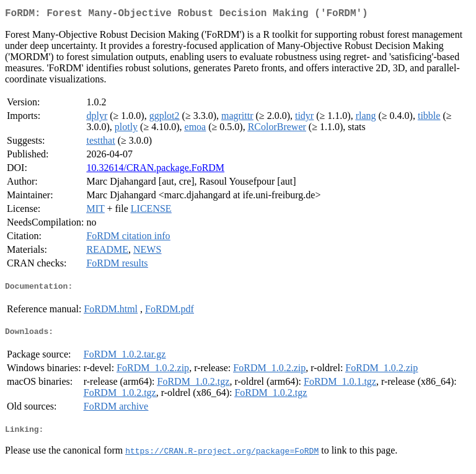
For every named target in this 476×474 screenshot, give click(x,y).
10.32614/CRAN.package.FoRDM (155, 170)
